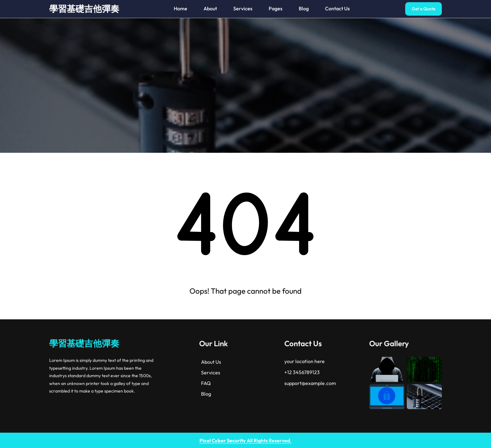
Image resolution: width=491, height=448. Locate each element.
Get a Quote (424, 9)
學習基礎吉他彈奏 (84, 9)
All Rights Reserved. (246, 440)
